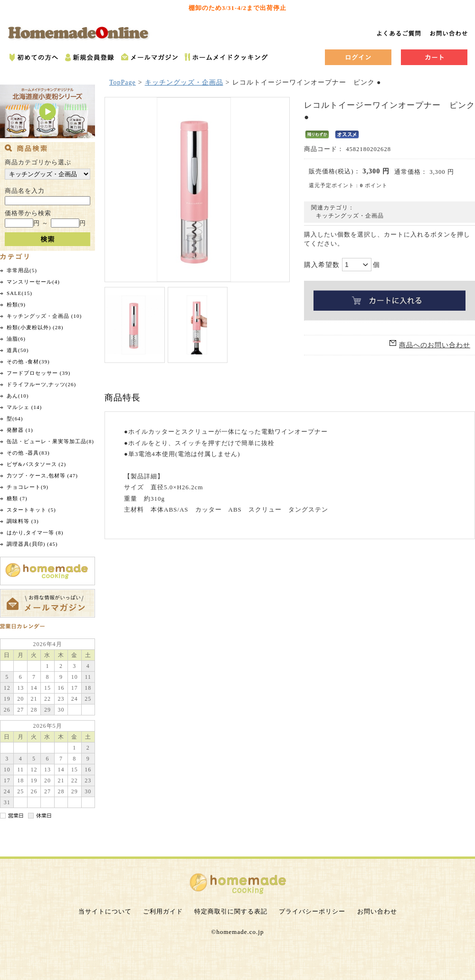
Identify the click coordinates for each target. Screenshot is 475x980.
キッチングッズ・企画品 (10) (44, 316)
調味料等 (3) (23, 521)
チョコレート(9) (28, 487)
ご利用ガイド (163, 911)
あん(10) (18, 396)
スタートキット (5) (31, 510)
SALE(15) (19, 293)
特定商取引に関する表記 (231, 911)
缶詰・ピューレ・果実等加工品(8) (50, 441)
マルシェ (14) (24, 407)
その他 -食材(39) (28, 362)
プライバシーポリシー (312, 911)
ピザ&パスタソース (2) (36, 464)
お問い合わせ (377, 911)
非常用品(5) (22, 270)
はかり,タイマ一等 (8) (35, 533)
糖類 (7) (17, 498)
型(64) (15, 419)
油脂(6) (16, 339)
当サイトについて (105, 911)
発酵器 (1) (20, 430)
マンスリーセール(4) (33, 282)
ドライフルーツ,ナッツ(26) (41, 384)
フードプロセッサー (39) (38, 373)
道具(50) (18, 350)
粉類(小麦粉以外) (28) (35, 327)
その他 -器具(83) (28, 453)
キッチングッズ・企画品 (184, 82)
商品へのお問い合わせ (435, 345)
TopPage (123, 82)
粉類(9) (16, 304)
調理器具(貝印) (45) (32, 544)
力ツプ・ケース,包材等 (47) (42, 476)
